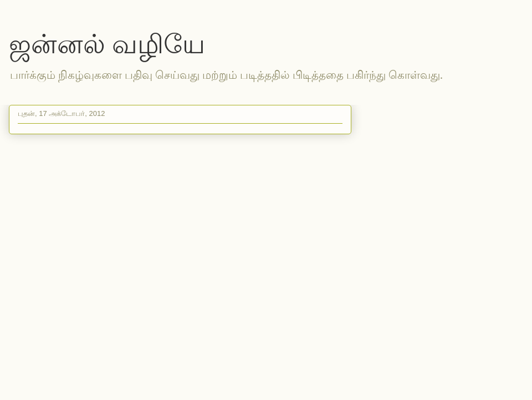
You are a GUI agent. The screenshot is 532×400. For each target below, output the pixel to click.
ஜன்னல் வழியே (107, 44)
